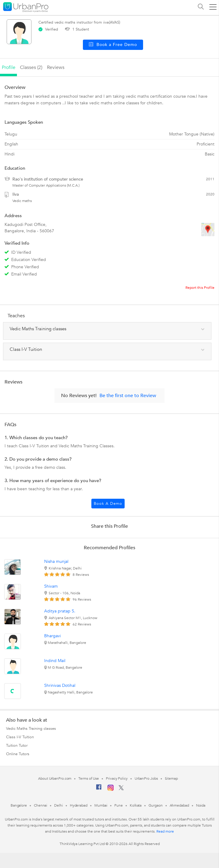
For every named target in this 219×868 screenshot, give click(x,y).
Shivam (51, 586)
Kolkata (136, 805)
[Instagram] (111, 790)
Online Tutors (18, 754)
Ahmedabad (179, 805)
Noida (201, 805)
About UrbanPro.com (55, 778)
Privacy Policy (117, 778)
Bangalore (19, 805)
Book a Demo (108, 504)
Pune (119, 805)
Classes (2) (31, 67)
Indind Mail (55, 661)
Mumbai (101, 805)
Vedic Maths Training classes (31, 729)
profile (9, 67)
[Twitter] (121, 789)
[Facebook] (99, 789)
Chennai (41, 805)
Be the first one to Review (128, 396)
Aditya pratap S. (60, 611)
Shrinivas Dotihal (60, 685)
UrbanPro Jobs (146, 778)
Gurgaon (155, 805)
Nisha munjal (56, 561)
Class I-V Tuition (20, 737)
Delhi (59, 805)
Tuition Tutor (17, 746)
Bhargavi (52, 636)
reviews (56, 67)
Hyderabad (79, 805)
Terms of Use (89, 778)
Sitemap (171, 778)
